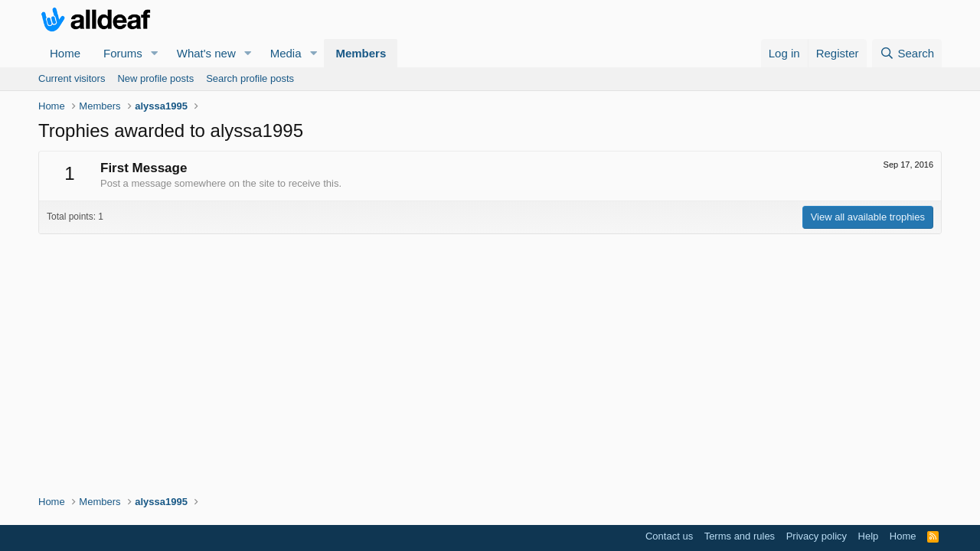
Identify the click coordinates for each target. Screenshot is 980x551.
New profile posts (155, 78)
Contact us (669, 536)
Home (65, 53)
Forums (123, 53)
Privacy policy (817, 536)
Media (286, 53)
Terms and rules (740, 536)
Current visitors (72, 78)
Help (869, 536)
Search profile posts (250, 78)
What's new (206, 53)
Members (361, 53)
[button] (155, 53)
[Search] (907, 53)
